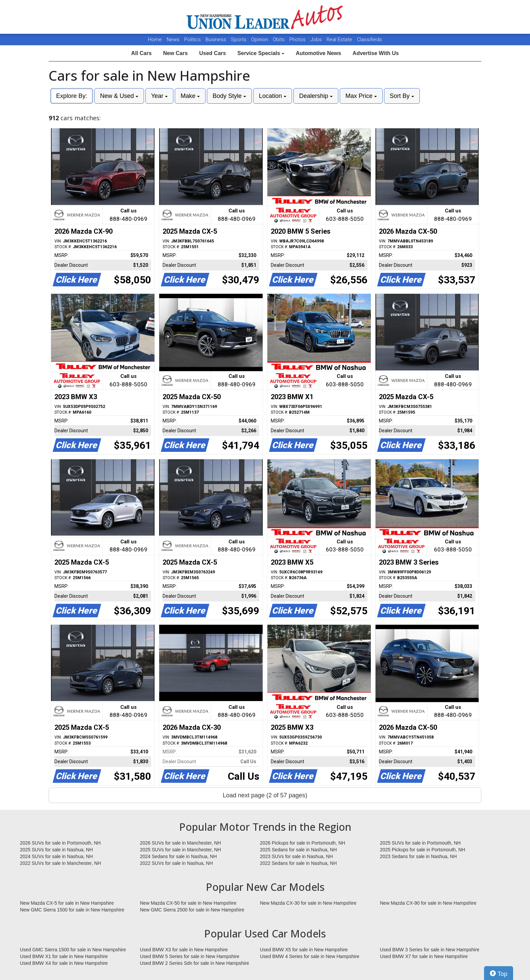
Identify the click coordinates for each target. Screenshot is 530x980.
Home (155, 40)
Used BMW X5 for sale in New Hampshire (304, 950)
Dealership (316, 96)
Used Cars (212, 53)
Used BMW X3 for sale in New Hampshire (184, 950)
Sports (239, 40)
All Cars (141, 53)
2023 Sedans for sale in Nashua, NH (418, 856)
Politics (192, 40)
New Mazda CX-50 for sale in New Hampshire (188, 903)
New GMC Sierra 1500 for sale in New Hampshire (72, 910)
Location (273, 96)
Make (190, 96)
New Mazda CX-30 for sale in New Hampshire (308, 903)
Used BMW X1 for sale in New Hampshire (64, 956)
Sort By (402, 96)
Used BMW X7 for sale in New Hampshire (424, 956)
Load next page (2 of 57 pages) (265, 795)
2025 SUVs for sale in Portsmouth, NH (420, 843)
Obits (279, 40)
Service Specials (261, 53)
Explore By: (72, 96)
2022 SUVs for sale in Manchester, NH (61, 863)
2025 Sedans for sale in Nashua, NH (298, 850)
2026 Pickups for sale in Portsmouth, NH (303, 843)
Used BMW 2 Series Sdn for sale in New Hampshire (195, 963)
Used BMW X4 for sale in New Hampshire (64, 963)
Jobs (317, 40)
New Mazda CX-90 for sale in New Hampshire (428, 903)
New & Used (119, 96)
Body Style (229, 96)
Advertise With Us (376, 53)
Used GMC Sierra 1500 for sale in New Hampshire (73, 950)
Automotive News (318, 53)
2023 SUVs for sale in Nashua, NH (296, 856)
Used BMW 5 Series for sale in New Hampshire (190, 956)
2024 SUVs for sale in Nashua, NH (56, 856)
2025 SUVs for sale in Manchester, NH (180, 850)
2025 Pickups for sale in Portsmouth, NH (423, 850)
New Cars (175, 53)
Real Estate (340, 40)
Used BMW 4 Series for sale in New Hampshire (310, 956)
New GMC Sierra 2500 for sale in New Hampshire (192, 910)
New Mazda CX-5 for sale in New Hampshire (67, 903)
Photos (298, 40)
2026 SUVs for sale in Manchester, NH (180, 843)
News (173, 40)
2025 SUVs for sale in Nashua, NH (56, 850)
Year (159, 96)
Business (216, 40)
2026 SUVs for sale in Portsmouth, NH (60, 843)
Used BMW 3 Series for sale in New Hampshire (430, 950)
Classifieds (369, 40)
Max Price (361, 96)
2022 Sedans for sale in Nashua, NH (298, 863)
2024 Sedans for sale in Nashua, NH (178, 856)
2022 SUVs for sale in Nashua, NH (176, 863)
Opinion (260, 40)
